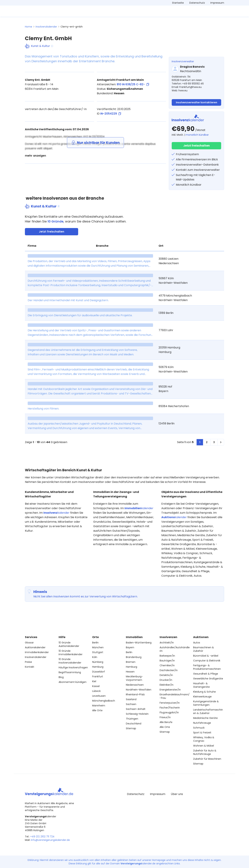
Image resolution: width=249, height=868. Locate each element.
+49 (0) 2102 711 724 (42, 837)
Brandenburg (134, 657)
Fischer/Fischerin (170, 708)
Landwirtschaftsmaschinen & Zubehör (208, 711)
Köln (95, 657)
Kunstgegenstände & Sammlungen (206, 703)
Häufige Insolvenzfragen (73, 667)
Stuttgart (98, 652)
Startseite (178, 3)
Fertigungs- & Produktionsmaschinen (207, 667)
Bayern (130, 647)
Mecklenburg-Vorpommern (134, 678)
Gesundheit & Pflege (206, 674)
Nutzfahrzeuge (202, 723)
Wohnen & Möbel (204, 746)
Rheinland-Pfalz (135, 694)
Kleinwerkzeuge (202, 697)
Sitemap (131, 728)
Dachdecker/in (169, 670)
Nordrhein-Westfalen (139, 690)
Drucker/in (166, 680)
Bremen (131, 662)
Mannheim (99, 706)
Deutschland (134, 724)
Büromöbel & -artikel (206, 656)
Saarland (131, 699)
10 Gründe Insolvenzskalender (70, 661)
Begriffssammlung (70, 672)
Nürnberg (98, 662)
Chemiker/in (167, 665)
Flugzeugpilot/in (169, 712)
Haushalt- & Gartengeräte (201, 685)
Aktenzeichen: (123, 84)
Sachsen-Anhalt (136, 709)
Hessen (130, 672)
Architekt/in (167, 643)
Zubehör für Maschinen (207, 759)
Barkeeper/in (167, 656)
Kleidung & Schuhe (204, 692)
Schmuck (199, 728)
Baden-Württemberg (139, 643)
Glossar (29, 643)
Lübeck (96, 691)
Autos (197, 643)
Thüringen (132, 719)
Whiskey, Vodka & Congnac (204, 739)
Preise (28, 662)
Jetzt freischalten (197, 146)
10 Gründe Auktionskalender (69, 644)
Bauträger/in (167, 661)
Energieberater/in (170, 690)
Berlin (95, 643)
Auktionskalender (35, 647)
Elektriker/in (167, 685)
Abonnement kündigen (73, 682)
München (98, 647)
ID (109, 114)
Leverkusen (99, 696)
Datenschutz (197, 3)
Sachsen (131, 704)
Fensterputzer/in (170, 703)
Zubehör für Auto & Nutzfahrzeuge (205, 752)
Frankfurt (98, 676)
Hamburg (98, 667)
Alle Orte (97, 710)
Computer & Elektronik (207, 661)
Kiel (94, 681)
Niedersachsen (135, 685)
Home (29, 27)
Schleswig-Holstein (137, 714)
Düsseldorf (99, 672)
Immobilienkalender (37, 652)
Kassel (96, 686)
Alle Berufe (166, 722)
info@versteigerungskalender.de (50, 840)
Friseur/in (165, 717)
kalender (56, 513)
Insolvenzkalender (46, 27)
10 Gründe (56, 221)
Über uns (177, 794)
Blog (61, 677)
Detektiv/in (166, 675)
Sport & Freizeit (202, 733)
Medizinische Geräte (205, 718)
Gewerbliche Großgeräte (208, 679)
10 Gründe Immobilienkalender (71, 653)
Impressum (217, 3)
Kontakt (30, 667)
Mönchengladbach (104, 701)
